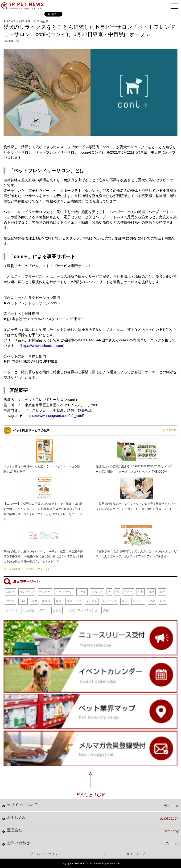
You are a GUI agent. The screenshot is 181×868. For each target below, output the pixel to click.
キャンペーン (64, 592)
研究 (163, 601)
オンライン (27, 592)
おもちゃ (97, 592)
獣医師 (46, 601)
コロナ (10, 592)
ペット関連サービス (26, 21)
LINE (23, 601)
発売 (59, 601)
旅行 (162, 592)
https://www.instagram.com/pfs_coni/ (55, 416)
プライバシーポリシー (45, 854)
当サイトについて (93, 805)
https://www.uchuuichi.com (42, 346)
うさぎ (128, 592)
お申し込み (93, 818)
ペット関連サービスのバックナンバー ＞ (30, 569)
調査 (106, 610)
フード (82, 592)
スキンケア (74, 601)
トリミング (110, 601)
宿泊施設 (28, 610)
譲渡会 (57, 610)
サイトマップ (136, 854)
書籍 (151, 592)
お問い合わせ (93, 843)
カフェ (43, 610)
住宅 (152, 601)
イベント (92, 601)
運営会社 (93, 831)
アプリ (10, 601)
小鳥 (140, 592)
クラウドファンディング (82, 610)
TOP (7, 21)
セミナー (45, 592)
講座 (125, 601)
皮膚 (34, 601)
